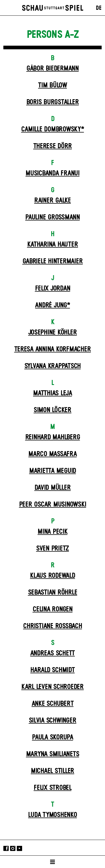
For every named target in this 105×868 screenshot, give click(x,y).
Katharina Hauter (53, 245)
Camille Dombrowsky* (52, 129)
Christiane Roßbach (52, 626)
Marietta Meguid (53, 471)
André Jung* (52, 305)
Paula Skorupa (53, 737)
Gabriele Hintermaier (53, 261)
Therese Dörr (53, 146)
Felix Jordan (53, 289)
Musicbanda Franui (53, 173)
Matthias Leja (53, 393)
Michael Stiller (53, 771)
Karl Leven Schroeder (53, 687)
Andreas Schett (53, 653)
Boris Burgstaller (53, 102)
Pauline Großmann (53, 217)
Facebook (6, 848)
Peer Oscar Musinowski (53, 505)
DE (99, 8)
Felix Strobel (53, 788)
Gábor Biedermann (53, 69)
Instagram (13, 848)
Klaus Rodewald (53, 576)
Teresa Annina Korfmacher (53, 349)
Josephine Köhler (53, 333)
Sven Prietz (53, 549)
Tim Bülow (53, 85)
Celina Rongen (53, 609)
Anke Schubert (53, 704)
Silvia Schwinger (53, 721)
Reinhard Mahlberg (53, 437)
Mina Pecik (53, 532)
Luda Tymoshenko (52, 815)
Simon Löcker (53, 410)
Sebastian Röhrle (53, 593)
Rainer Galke (53, 201)
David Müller (53, 488)
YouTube (19, 848)
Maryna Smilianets (53, 754)
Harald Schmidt (53, 670)
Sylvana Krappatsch (53, 366)
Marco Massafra (53, 454)
